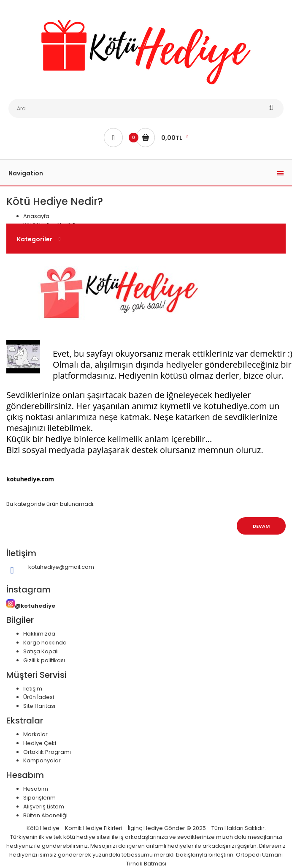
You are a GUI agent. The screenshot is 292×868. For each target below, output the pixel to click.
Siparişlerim (39, 798)
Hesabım (36, 789)
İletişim (33, 689)
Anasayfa (36, 216)
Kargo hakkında (45, 643)
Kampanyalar (42, 760)
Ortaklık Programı (47, 752)
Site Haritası (39, 706)
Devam (261, 526)
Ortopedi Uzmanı (259, 855)
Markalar (35, 734)
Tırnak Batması (146, 864)
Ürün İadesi (39, 697)
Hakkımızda (39, 634)
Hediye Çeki (40, 743)
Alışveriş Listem (44, 807)
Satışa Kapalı (41, 651)
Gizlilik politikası (44, 660)
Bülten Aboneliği (45, 815)
